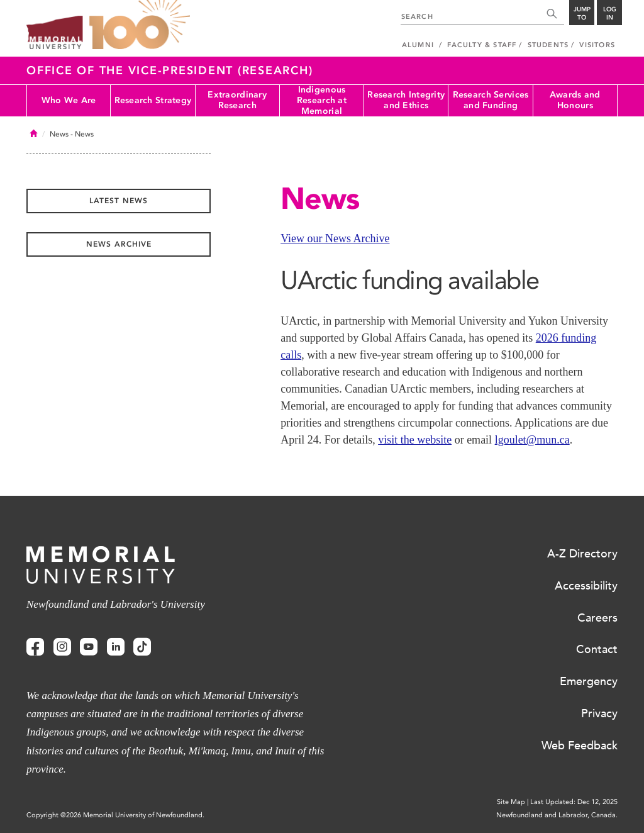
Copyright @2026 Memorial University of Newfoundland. (115, 815)
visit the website (415, 440)
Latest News (119, 201)
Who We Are (69, 100)
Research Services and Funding (491, 100)
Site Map (511, 802)
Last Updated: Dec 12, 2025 (574, 802)
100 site (140, 25)
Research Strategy (153, 100)
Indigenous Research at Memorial (322, 101)
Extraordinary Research (237, 100)
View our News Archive (335, 238)
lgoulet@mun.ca (532, 440)
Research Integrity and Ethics (406, 100)
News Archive (119, 244)
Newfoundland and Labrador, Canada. (557, 815)
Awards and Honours (575, 100)
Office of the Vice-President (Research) (169, 70)
